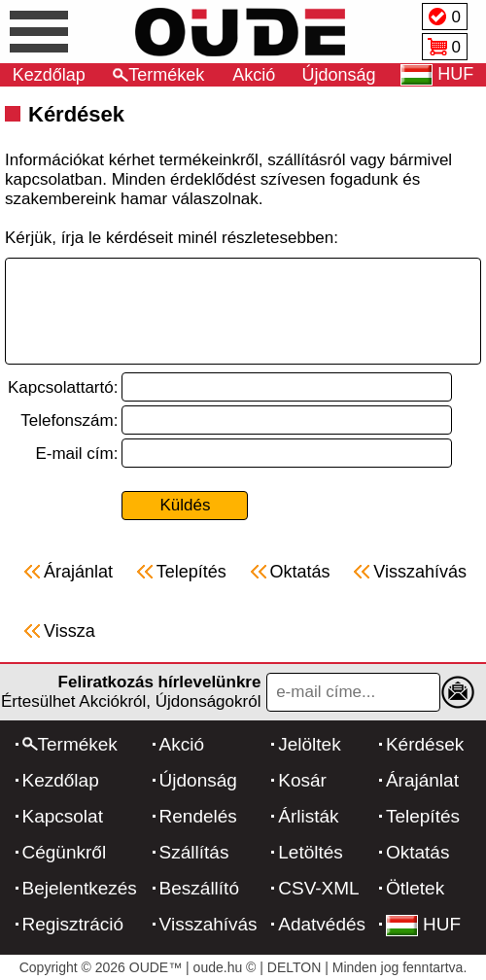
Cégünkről (65, 852)
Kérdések (425, 744)
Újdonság (339, 75)
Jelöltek (309, 744)
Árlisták (308, 816)
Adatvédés (322, 924)
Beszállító (199, 888)
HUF (423, 924)
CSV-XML (318, 888)
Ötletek (415, 888)
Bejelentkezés (80, 888)
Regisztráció (73, 924)
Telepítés (423, 816)
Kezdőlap (49, 75)
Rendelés (198, 816)
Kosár (302, 780)
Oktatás (417, 852)
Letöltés (311, 852)
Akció (254, 75)
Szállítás (194, 852)
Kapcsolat (63, 816)
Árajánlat (422, 780)
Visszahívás (208, 924)
